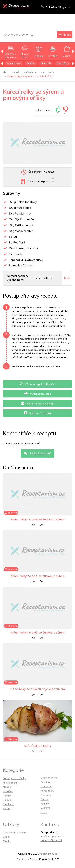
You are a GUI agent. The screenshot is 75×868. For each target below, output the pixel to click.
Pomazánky (63, 63)
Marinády (46, 63)
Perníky (45, 804)
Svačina (31, 63)
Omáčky (8, 791)
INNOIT (54, 859)
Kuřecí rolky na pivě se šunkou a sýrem (37, 519)
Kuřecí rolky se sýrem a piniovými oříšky (30, 76)
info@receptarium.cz (52, 836)
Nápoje (7, 787)
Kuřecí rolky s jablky (37, 746)
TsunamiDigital (39, 859)
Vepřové (45, 808)
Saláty (7, 808)
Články (7, 841)
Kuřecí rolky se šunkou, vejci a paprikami (37, 689)
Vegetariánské (14, 63)
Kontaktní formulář (51, 840)
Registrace (66, 7)
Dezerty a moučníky (14, 778)
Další (67, 278)
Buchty (45, 799)
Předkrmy (8, 804)
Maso (44, 812)
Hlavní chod (10, 783)
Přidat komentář (37, 453)
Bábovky (46, 795)
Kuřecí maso (31, 72)
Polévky (7, 800)
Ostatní (7, 796)
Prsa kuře (48, 72)
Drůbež (15, 72)
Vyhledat (65, 35)
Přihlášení (49, 7)
